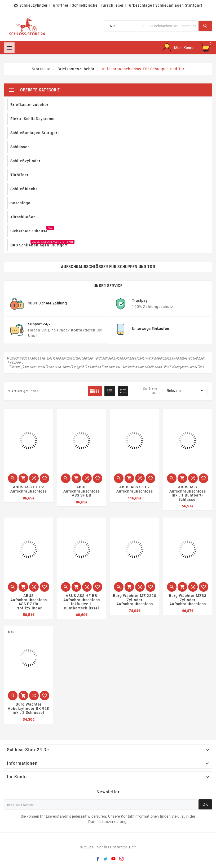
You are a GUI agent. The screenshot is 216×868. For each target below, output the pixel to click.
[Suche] (173, 26)
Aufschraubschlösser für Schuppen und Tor (108, 267)
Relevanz (186, 391)
